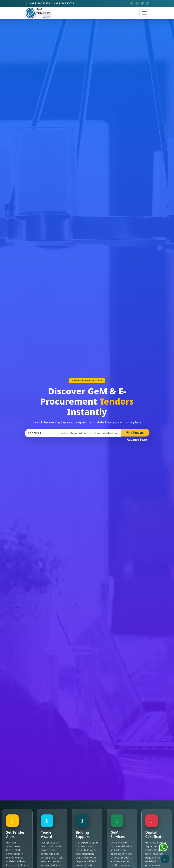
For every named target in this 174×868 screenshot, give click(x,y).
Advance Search (138, 441)
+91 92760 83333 (40, 4)
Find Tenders (135, 435)
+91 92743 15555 (64, 4)
